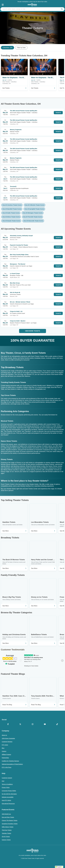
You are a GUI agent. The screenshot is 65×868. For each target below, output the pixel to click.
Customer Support (7, 778)
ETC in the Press (7, 767)
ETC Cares (5, 745)
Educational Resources (8, 804)
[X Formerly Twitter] (20, 724)
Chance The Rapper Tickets (10, 820)
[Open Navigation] (3, 5)
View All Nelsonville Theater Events (33, 221)
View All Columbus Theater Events (12, 205)
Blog (3, 748)
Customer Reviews (7, 742)
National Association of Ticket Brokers (12, 764)
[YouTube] (45, 724)
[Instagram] (32, 724)
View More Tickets (32, 331)
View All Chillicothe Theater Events (35, 205)
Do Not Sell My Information (9, 794)
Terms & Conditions (7, 784)
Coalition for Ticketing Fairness (10, 761)
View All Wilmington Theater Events (33, 213)
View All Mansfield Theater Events (12, 209)
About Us (4, 735)
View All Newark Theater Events (11, 221)
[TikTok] (57, 724)
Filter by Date (21, 48)
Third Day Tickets (7, 830)
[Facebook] (8, 724)
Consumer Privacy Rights (9, 791)
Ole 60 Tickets (6, 837)
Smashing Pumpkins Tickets (10, 824)
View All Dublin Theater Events (11, 213)
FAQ (3, 781)
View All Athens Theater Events (11, 217)
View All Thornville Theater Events (33, 217)
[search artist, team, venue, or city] (32, 9)
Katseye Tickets (6, 840)
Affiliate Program (6, 754)
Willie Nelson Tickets (8, 827)
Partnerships (5, 758)
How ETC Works (6, 800)
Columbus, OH (7, 48)
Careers (4, 751)
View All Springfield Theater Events (34, 209)
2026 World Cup (6, 814)
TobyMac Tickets (6, 833)
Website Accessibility (8, 797)
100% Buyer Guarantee (8, 738)
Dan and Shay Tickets (8, 817)
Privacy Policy (6, 787)
